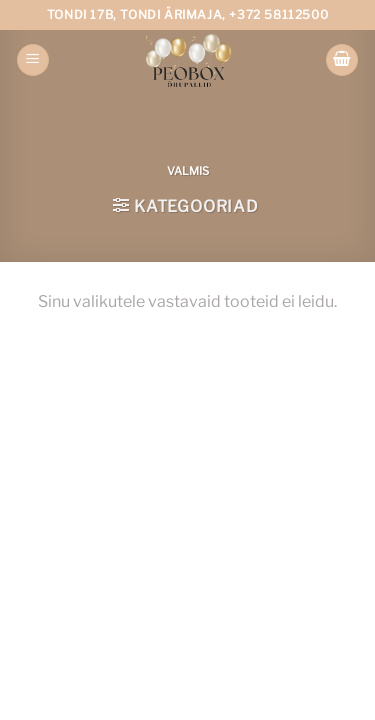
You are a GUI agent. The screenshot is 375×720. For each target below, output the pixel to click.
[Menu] (33, 60)
